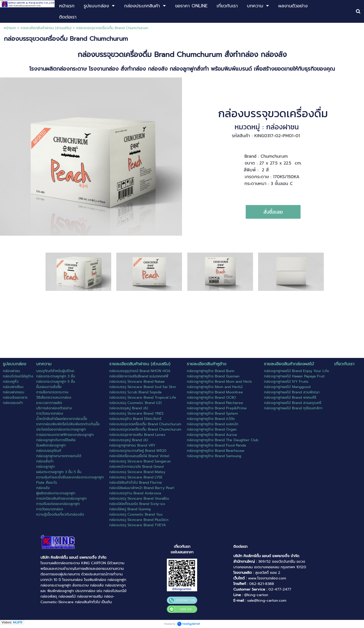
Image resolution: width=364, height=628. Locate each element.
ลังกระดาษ (81, 585)
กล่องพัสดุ (49, 596)
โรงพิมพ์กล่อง (95, 580)
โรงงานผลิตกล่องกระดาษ (60, 563)
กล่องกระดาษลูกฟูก (56, 585)
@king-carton (256, 595)
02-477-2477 (280, 589)
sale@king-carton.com (267, 600)
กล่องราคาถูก (115, 585)
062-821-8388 (262, 584)
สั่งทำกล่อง (241, 55)
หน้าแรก (10, 28)
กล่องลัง (97, 585)
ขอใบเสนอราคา (182, 552)
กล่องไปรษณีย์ (115, 591)
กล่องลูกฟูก (117, 580)
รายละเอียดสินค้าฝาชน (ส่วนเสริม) (46, 28)
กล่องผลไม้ (67, 596)
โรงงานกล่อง (72, 580)
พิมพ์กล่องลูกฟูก (61, 591)
